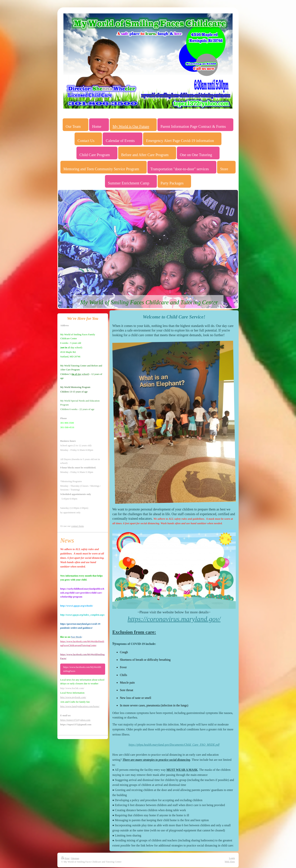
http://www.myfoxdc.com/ (73, 697)
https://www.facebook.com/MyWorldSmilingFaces (82, 669)
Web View (230, 861)
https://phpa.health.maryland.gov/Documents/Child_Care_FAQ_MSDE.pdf (174, 745)
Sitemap (75, 858)
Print (65, 858)
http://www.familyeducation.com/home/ (80, 706)
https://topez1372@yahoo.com (75, 720)
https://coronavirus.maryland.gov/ (174, 619)
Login (232, 858)
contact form (77, 526)
